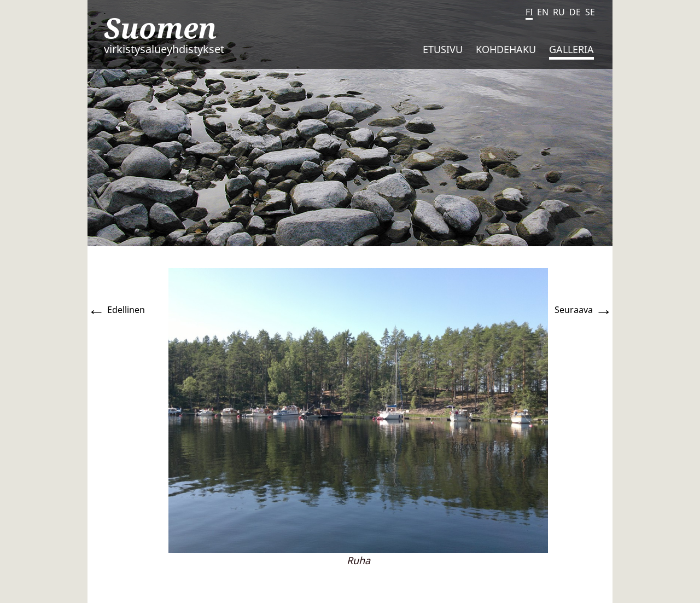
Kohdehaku (506, 49)
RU (559, 12)
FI (529, 12)
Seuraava (584, 310)
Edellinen (116, 310)
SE (590, 12)
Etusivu (443, 49)
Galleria (571, 49)
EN (543, 12)
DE (575, 12)
